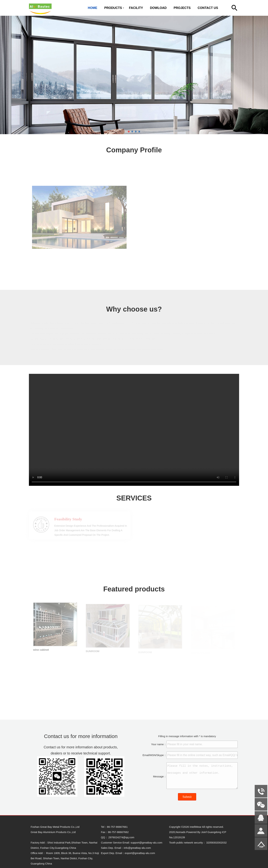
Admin (6, 865)
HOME (92, 8)
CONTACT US (208, 8)
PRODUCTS (113, 8)
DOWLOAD (158, 8)
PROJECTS (182, 8)
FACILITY (136, 8)
